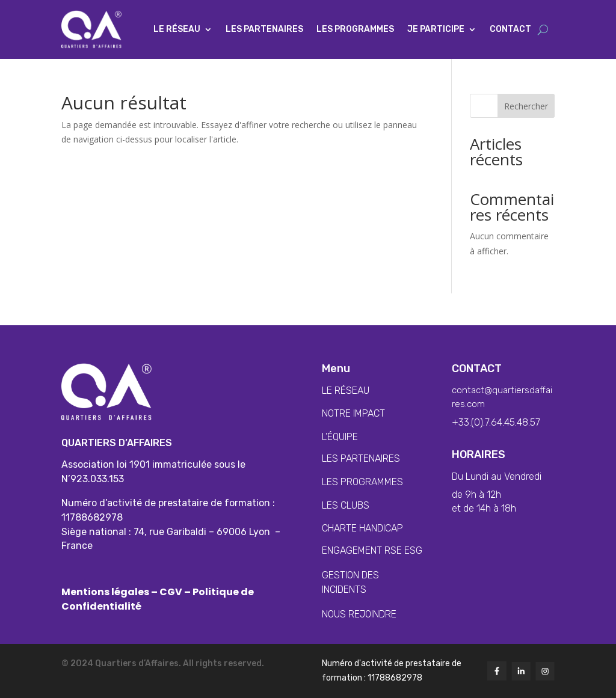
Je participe (436, 29)
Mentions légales (106, 592)
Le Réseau (177, 29)
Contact (510, 29)
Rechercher (526, 106)
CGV (171, 592)
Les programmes (355, 29)
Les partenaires (264, 29)
